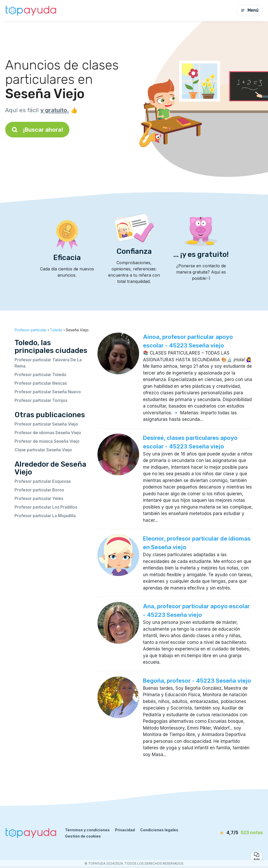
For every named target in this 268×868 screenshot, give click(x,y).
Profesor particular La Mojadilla (45, 516)
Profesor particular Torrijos (41, 400)
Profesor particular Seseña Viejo (46, 424)
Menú (250, 10)
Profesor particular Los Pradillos (46, 507)
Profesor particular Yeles (39, 498)
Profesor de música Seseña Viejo (47, 441)
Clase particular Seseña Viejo (43, 450)
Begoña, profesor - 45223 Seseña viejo (197, 681)
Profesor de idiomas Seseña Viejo (48, 433)
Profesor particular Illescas (41, 383)
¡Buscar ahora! (37, 130)
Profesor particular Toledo (40, 375)
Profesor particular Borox (39, 490)
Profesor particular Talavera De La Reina (48, 363)
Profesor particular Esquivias (43, 481)
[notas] (236, 833)
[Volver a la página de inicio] (31, 10)
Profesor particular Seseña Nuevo (48, 392)
